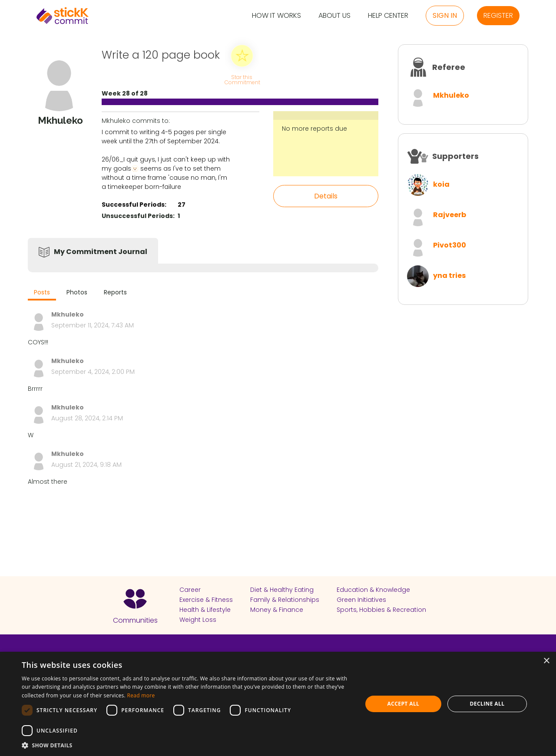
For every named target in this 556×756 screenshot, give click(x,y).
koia (441, 184)
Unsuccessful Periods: (138, 216)
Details (326, 196)
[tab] (42, 293)
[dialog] (278, 704)
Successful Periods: (134, 205)
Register (498, 15)
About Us (334, 16)
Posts (42, 292)
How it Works (276, 16)
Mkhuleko (451, 95)
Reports (115, 292)
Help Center (388, 16)
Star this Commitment (242, 79)
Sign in (445, 15)
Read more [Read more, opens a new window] (141, 695)
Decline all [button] (487, 704)
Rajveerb (450, 215)
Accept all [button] (404, 704)
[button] (187, 745)
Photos (77, 292)
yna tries (449, 276)
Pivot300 (450, 245)
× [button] (546, 661)
